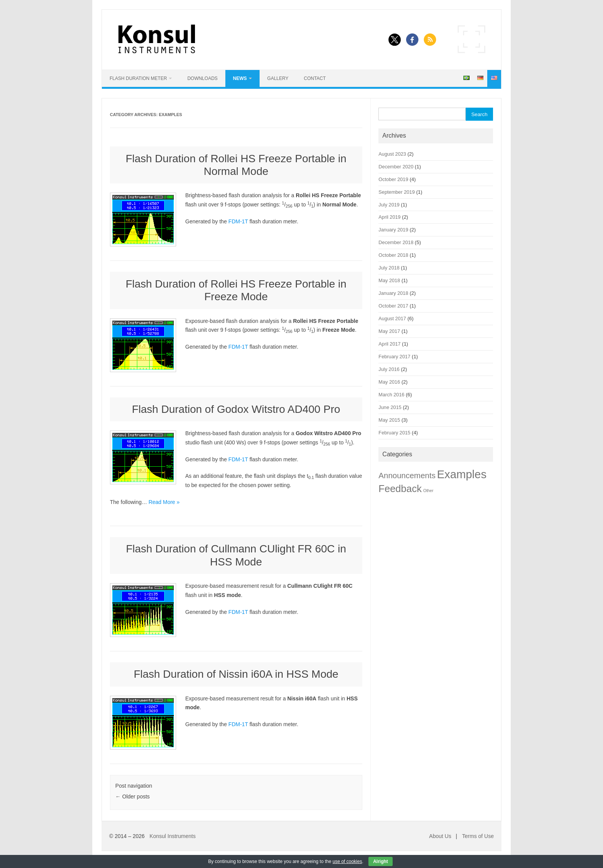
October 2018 (393, 255)
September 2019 (396, 192)
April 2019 (389, 217)
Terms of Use (478, 836)
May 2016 (389, 382)
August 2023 (392, 154)
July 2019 (389, 205)
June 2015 (390, 407)
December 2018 (396, 242)
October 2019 (393, 179)
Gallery (278, 78)
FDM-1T (238, 221)
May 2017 (389, 331)
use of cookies (347, 861)
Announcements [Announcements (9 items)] (407, 475)
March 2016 (391, 395)
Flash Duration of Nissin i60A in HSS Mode (236, 674)
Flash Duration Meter (138, 78)
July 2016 (389, 369)
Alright (381, 861)
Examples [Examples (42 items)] (462, 474)
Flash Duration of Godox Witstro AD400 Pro (236, 409)
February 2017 (394, 357)
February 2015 (394, 433)
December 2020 (396, 167)
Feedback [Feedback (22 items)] (400, 489)
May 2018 (389, 280)
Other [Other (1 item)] (428, 491)
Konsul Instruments (173, 836)
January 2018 (393, 293)
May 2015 (389, 420)
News (240, 78)
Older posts (132, 796)
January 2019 (393, 230)
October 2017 (393, 306)
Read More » (164, 502)
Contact (315, 78)
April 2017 (389, 344)
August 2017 (392, 318)
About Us (440, 836)
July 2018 (389, 268)
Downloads (202, 78)
